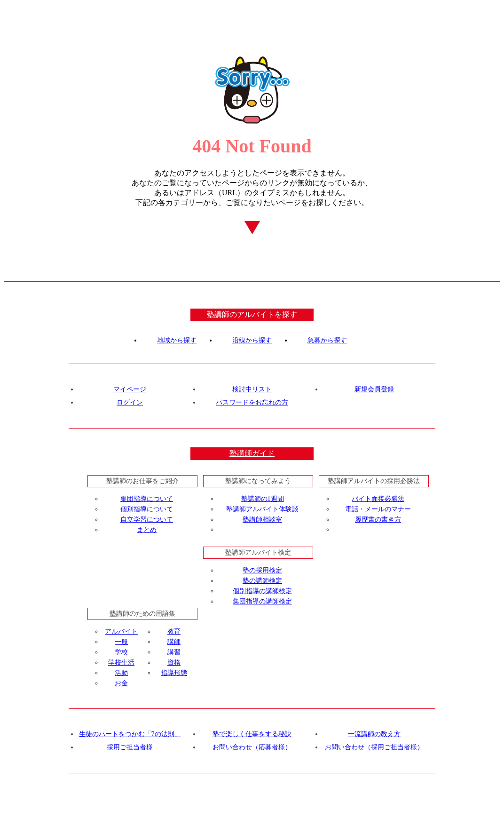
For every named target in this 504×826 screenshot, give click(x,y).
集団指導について (147, 499)
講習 (174, 652)
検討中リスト (252, 389)
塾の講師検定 (262, 581)
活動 (121, 673)
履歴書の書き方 (378, 520)
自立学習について (147, 520)
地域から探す (177, 340)
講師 (174, 642)
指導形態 (174, 673)
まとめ (147, 530)
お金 (121, 683)
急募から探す (327, 340)
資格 (174, 663)
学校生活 (121, 663)
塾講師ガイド (252, 453)
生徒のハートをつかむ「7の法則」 (130, 734)
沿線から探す (252, 340)
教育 (174, 631)
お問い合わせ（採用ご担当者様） (374, 747)
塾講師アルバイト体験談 (262, 509)
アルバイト (121, 631)
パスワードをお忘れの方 (252, 402)
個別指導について (147, 509)
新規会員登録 (374, 389)
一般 (121, 642)
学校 (121, 652)
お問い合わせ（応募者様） (252, 747)
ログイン (130, 402)
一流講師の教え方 (374, 734)
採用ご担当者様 (130, 747)
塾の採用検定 (262, 570)
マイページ (130, 389)
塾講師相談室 (262, 520)
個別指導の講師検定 (262, 591)
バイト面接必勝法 (378, 499)
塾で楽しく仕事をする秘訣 (252, 734)
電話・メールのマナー (378, 509)
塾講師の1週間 (263, 499)
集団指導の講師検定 (262, 601)
